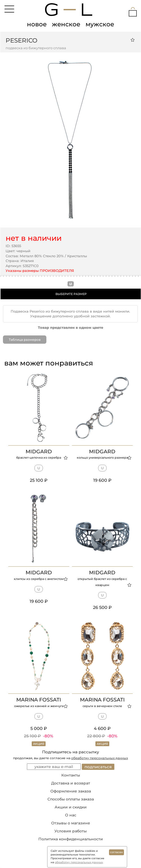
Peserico (21, 40)
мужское (100, 24)
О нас (71, 815)
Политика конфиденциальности (71, 839)
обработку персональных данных (100, 758)
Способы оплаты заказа (71, 799)
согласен (116, 852)
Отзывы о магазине (71, 823)
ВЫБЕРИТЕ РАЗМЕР (71, 294)
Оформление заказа (71, 791)
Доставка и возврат (71, 783)
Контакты (71, 775)
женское (66, 24)
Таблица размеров (25, 340)
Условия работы (70, 831)
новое (37, 24)
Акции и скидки (71, 807)
